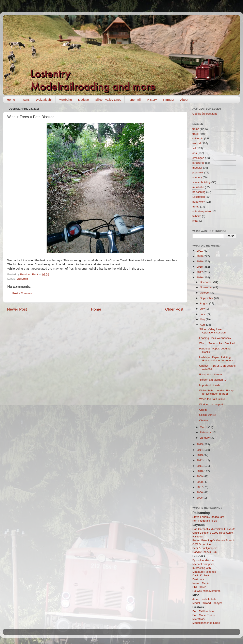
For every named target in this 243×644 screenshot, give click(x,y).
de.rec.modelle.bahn (205, 599)
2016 (200, 277)
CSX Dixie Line (202, 544)
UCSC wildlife (208, 415)
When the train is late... (213, 399)
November (207, 287)
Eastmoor (198, 579)
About (184, 100)
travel (196, 134)
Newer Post (17, 309)
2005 (200, 498)
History (152, 100)
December (207, 282)
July (203, 309)
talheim (197, 216)
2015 (200, 444)
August (205, 303)
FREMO (168, 100)
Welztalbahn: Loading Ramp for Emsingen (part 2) (216, 392)
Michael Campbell (203, 564)
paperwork (199, 202)
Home (11, 100)
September (207, 298)
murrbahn (198, 187)
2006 (200, 492)
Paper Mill (134, 100)
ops (195, 153)
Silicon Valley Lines (108, 100)
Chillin (203, 410)
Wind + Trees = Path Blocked (217, 343)
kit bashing (199, 192)
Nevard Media (201, 583)
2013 (200, 455)
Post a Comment (23, 293)
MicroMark (199, 619)
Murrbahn (65, 100)
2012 (200, 460)
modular (197, 168)
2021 (200, 251)
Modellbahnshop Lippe (206, 623)
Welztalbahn (44, 100)
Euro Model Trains (204, 615)
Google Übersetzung (205, 114)
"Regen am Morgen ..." (213, 380)
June (203, 314)
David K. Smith (201, 575)
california (22, 279)
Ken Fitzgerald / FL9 (205, 521)
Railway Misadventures (206, 591)
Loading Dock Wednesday (215, 338)
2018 (200, 267)
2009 (200, 476)
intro (195, 221)
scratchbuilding (201, 182)
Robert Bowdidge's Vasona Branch (213, 540)
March (204, 427)
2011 (200, 466)
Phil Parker (199, 587)
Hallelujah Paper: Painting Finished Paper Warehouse (217, 359)
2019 (200, 261)
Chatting (204, 420)
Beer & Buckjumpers (205, 548)
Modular (83, 100)
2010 (200, 471)
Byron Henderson (203, 560)
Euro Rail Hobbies (203, 611)
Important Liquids (210, 385)
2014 (200, 450)
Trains (25, 100)
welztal (197, 143)
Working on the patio (212, 404)
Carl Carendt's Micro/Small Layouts (214, 529)
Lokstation (199, 197)
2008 (200, 482)
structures (198, 163)
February (206, 432)
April (203, 325)
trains (196, 129)
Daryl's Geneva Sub (205, 552)
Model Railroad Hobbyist (207, 603)
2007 (200, 487)
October (205, 293)
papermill (198, 172)
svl (194, 148)
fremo (196, 207)
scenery (197, 177)
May (203, 319)
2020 (200, 256)
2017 (200, 272)
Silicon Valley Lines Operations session (213, 331)
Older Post (174, 309)
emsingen (198, 158)
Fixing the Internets (211, 374)
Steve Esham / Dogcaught (208, 517)
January (205, 438)
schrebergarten (202, 211)
